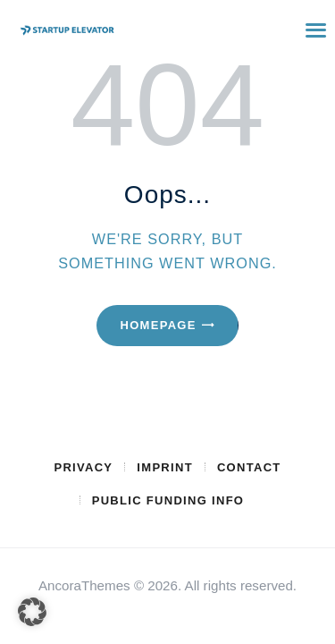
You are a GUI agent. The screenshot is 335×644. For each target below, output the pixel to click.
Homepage (158, 325)
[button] (32, 612)
